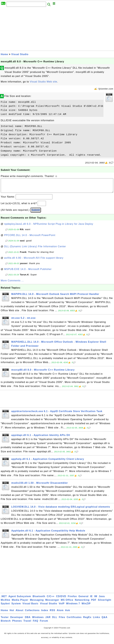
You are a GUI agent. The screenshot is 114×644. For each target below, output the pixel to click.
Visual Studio (20, 54)
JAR (48, 620)
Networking (82, 603)
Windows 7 (73, 607)
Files (62, 620)
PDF (94, 603)
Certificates (74, 620)
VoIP (62, 607)
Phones (17, 624)
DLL (55, 620)
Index (45, 613)
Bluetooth (39, 599)
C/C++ (51, 599)
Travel (27, 624)
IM (96, 599)
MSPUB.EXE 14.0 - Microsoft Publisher (28, 272)
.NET (4, 599)
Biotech (6, 624)
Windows (38, 620)
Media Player (20, 603)
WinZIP (86, 607)
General (84, 599)
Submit (36, 213)
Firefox (72, 599)
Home (4, 54)
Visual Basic (30, 607)
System (16, 607)
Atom (60, 613)
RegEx (87, 620)
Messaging (37, 603)
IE (91, 599)
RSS (53, 613)
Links (97, 620)
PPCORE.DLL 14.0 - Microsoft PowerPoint (30, 238)
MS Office (67, 603)
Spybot (5, 607)
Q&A (105, 620)
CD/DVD (61, 599)
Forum (44, 624)
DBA (28, 620)
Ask (67, 613)
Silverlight (105, 603)
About (20, 613)
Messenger (52, 603)
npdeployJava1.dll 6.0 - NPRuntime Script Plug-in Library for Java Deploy (49, 227)
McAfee (5, 603)
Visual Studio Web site (44, 82)
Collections (32, 613)
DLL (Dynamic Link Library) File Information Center (35, 249)
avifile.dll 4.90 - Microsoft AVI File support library (34, 261)
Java (102, 599)
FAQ (36, 624)
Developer (17, 620)
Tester (5, 620)
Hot (12, 613)
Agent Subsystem (20, 599)
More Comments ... (12, 284)
